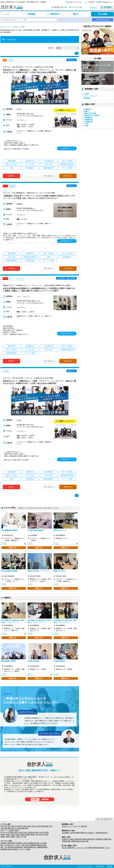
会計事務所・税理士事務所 (71, 833)
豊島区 (23, 835)
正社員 (87, 94)
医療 (94, 848)
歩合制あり (15, 849)
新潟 (40, 826)
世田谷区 (31, 832)
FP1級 (86, 124)
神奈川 (14, 826)
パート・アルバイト (91, 96)
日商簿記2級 (88, 120)
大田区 (47, 832)
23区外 (17, 830)
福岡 (23, 828)
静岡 (44, 826)
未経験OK (4, 843)
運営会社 (110, 866)
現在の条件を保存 (103, 20)
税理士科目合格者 (90, 113)
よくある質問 (90, 2)
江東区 (18, 837)
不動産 (90, 848)
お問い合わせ (100, 866)
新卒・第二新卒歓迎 (7, 847)
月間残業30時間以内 (36, 845)
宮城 (33, 826)
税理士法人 (84, 833)
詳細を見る (68, 176)
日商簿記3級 (88, 122)
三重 (51, 826)
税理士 (87, 111)
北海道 (29, 826)
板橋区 (28, 835)
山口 (16, 828)
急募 (45, 845)
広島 (12, 828)
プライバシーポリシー (86, 866)
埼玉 (21, 826)
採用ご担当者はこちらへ (106, 2)
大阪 (2, 828)
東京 (9, 826)
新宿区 (3, 835)
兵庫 (6, 828)
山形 (37, 826)
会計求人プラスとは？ (75, 2)
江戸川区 (23, 837)
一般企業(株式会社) (101, 833)
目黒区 (37, 832)
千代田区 (11, 832)
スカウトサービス (28, 712)
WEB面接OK (19, 847)
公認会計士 (88, 109)
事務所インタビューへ (65, 110)
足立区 (41, 835)
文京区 (13, 835)
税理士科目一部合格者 (92, 115)
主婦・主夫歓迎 (41, 843)
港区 (16, 832)
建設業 (99, 848)
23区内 (12, 830)
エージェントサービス (50, 733)
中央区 (20, 832)
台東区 (8, 837)
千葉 (18, 826)
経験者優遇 (11, 843)
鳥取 (9, 828)
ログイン (95, 8)
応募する (11, 176)
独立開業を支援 (6, 849)
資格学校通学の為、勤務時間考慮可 (36, 847)
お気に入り (49, 176)
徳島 (19, 828)
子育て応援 (25, 845)
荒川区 (46, 835)
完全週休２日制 (21, 843)
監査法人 (91, 833)
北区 (37, 835)
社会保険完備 (31, 843)
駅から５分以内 (6, 845)
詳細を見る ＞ (14, 548)
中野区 (8, 835)
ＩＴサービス (79, 848)
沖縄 (26, 828)
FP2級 (86, 126)
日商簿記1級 (88, 118)
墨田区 (13, 837)
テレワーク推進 (25, 849)
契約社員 (87, 98)
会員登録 (40, 799)
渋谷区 (25, 832)
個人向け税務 (66, 848)
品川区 (42, 832)
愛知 (47, 826)
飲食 (73, 848)
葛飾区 (3, 837)
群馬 (25, 826)
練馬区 (33, 835)
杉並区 (18, 835)
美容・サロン (106, 848)
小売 (86, 848)
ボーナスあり (16, 845)
